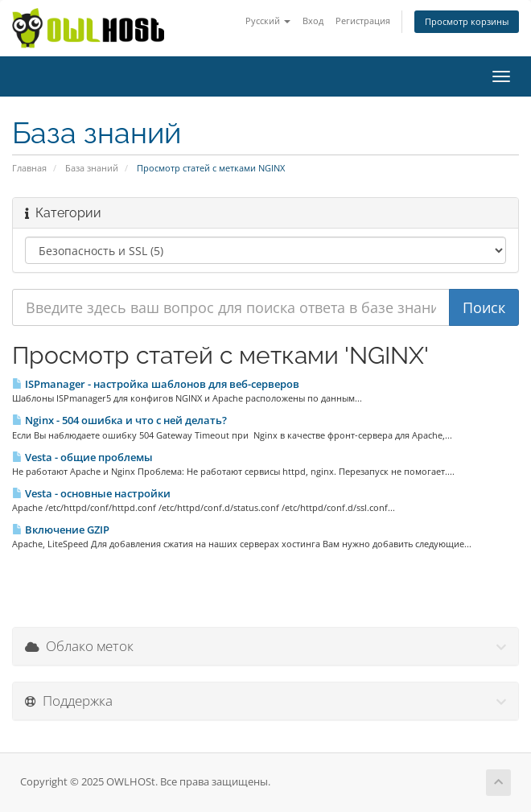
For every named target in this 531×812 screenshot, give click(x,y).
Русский (268, 21)
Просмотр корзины (467, 21)
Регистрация (363, 21)
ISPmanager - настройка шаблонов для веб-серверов (156, 384)
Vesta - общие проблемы (82, 457)
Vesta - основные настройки (91, 493)
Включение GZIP (61, 530)
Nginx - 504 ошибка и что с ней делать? (119, 420)
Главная (29, 168)
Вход (313, 21)
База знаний (92, 168)
